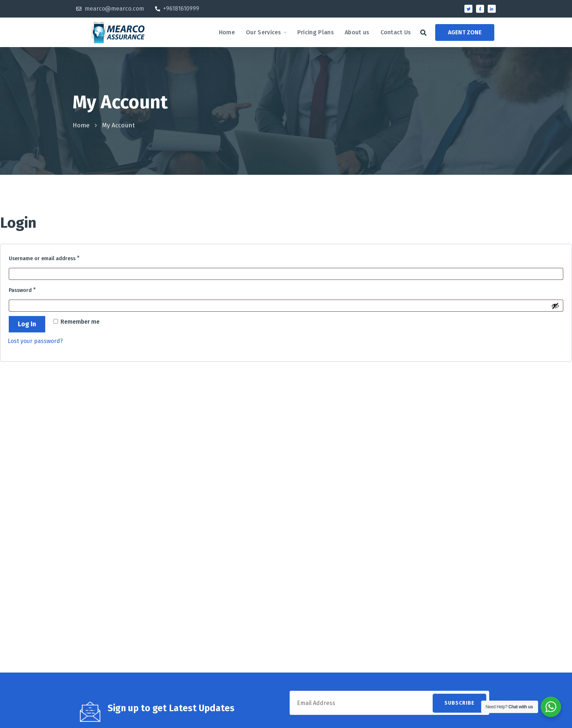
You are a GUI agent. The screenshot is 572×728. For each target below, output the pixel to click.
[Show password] (555, 306)
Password (34, 289)
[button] (423, 33)
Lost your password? (35, 341)
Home (81, 125)
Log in (27, 324)
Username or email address (56, 257)
